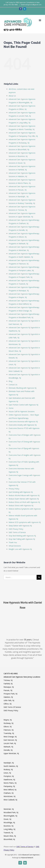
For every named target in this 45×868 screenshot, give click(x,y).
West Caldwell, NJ (10, 800)
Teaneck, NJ (8, 833)
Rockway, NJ (8, 723)
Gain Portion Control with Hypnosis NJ (23, 405)
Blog (10, 381)
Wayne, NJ (8, 720)
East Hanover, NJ (10, 740)
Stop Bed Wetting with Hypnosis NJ (22, 536)
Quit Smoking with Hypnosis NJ (21, 492)
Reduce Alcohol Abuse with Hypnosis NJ (24, 495)
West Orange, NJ (10, 737)
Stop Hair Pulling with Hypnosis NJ (22, 539)
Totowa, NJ (8, 680)
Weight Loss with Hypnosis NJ (20, 549)
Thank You (13, 542)
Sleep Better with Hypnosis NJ (20, 526)
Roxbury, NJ (8, 769)
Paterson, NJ (9, 730)
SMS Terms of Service (17, 532)
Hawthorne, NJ (9, 780)
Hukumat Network (27, 858)
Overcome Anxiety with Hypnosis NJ (23, 425)
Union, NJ (7, 773)
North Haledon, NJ (11, 766)
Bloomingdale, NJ (10, 816)
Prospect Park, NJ (10, 694)
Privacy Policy (14, 489)
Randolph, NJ (9, 763)
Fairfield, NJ (8, 684)
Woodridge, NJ (9, 822)
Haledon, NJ (8, 697)
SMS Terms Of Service (12, 707)
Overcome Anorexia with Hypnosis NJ (23, 422)
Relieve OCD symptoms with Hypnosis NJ (25, 522)
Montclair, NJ (9, 809)
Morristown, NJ (9, 796)
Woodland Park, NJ (11, 812)
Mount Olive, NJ (10, 836)
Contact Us (13, 385)
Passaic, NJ (8, 690)
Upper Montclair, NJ (11, 753)
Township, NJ (9, 733)
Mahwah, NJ (8, 747)
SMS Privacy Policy (16, 529)
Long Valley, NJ (9, 829)
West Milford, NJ (10, 790)
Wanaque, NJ (9, 687)
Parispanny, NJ (9, 786)
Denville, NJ (8, 750)
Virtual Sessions (15, 546)
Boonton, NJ (8, 826)
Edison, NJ (8, 727)
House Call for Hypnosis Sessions (22, 411)
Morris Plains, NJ (10, 783)
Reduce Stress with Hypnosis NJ (21, 505)
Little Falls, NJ (9, 700)
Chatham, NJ (9, 793)
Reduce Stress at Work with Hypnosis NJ (24, 502)
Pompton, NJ (9, 776)
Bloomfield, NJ (9, 839)
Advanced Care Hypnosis (30, 855)
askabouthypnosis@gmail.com (31, 5)
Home (11, 408)
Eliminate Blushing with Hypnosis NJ (22, 388)
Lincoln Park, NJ (10, 743)
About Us (12, 96)
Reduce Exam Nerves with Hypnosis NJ (24, 499)
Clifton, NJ (7, 704)
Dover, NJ (7, 819)
